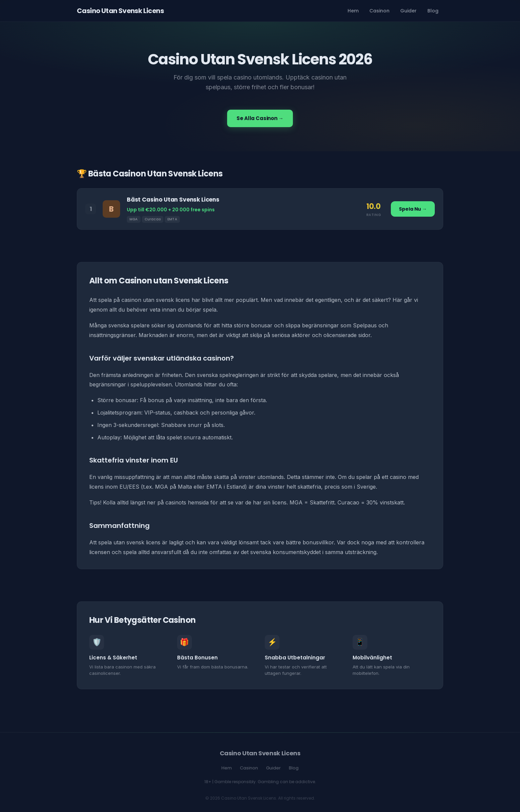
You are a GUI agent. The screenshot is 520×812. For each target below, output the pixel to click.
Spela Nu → (413, 209)
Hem (353, 11)
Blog (433, 11)
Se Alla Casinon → (260, 118)
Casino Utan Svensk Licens (120, 11)
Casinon (379, 11)
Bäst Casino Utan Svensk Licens (173, 200)
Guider (408, 11)
